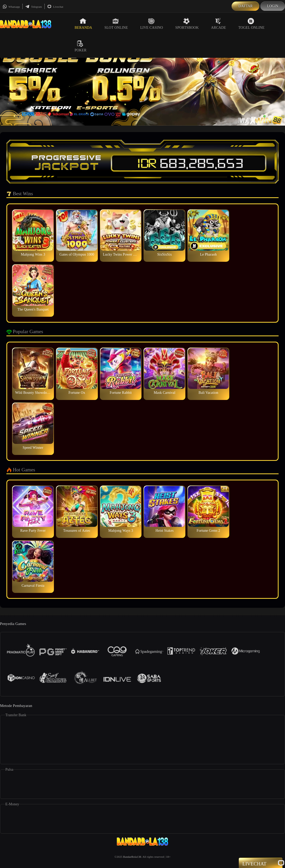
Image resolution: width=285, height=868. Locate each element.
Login (273, 6)
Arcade (218, 24)
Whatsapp (11, 7)
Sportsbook (187, 24)
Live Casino (152, 24)
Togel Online (251, 24)
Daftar (245, 6)
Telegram (34, 7)
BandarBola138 (132, 857)
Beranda (83, 24)
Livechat (55, 7)
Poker (80, 46)
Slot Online (116, 24)
